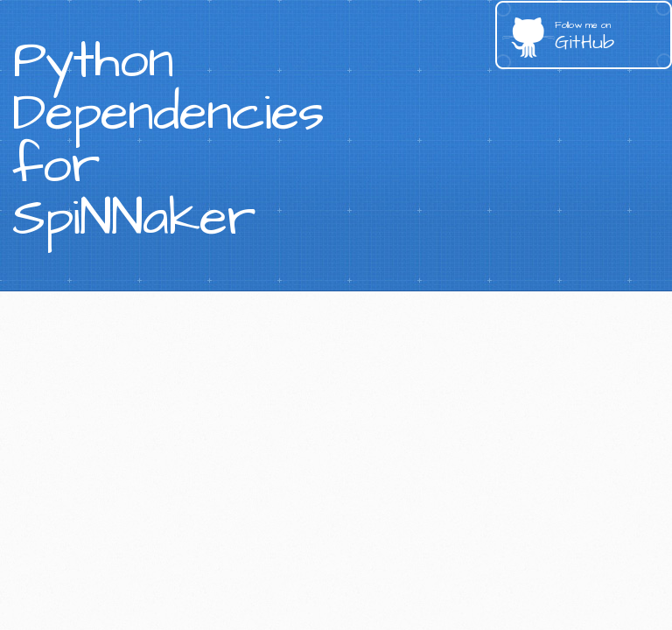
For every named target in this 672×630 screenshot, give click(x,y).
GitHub (613, 37)
